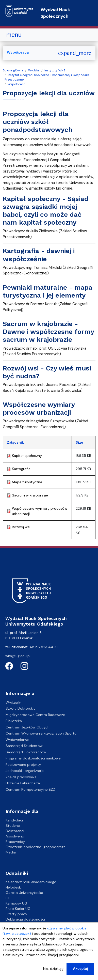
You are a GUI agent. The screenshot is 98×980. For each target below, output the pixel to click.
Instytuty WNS (55, 70)
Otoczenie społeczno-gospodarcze (36, 847)
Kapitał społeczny (27, 456)
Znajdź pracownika (21, 777)
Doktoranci (15, 831)
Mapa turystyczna (27, 482)
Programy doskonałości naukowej (34, 758)
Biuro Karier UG (18, 909)
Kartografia (21, 469)
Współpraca (17, 84)
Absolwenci (15, 836)
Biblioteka (14, 721)
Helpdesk (13, 887)
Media (11, 852)
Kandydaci (14, 820)
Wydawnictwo (18, 740)
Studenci (13, 826)
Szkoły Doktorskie (21, 708)
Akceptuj (80, 970)
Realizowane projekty (23, 765)
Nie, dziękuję (53, 970)
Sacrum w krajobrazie (30, 495)
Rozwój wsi (21, 527)
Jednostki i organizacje (25, 771)
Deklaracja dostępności (25, 919)
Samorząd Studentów (24, 746)
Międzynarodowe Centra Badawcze (35, 715)
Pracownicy (15, 842)
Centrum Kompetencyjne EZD (30, 789)
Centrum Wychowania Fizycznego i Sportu (41, 733)
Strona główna (13, 70)
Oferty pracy (16, 914)
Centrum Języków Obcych (28, 727)
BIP (8, 898)
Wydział (34, 70)
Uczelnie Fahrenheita (23, 783)
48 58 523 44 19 (44, 647)
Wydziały (13, 702)
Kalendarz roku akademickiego (31, 882)
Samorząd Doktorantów (26, 752)
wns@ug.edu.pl (18, 656)
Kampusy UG (16, 903)
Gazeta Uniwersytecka (24, 893)
